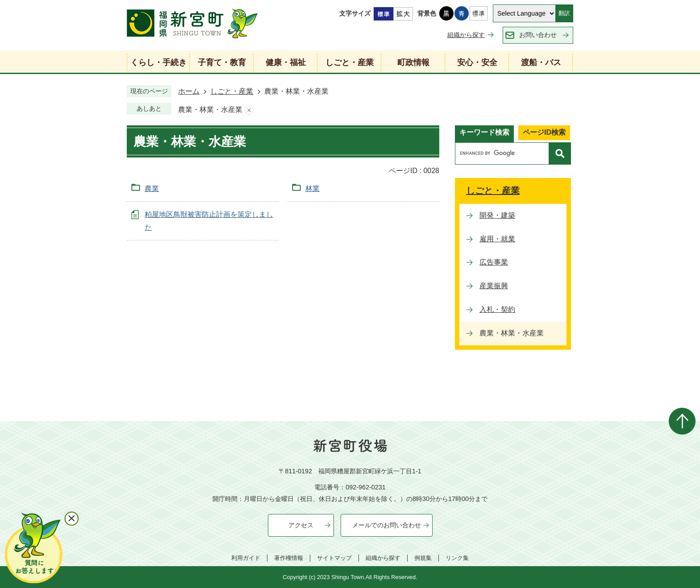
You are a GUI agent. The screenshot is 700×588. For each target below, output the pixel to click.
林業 (312, 188)
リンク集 (457, 558)
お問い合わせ (538, 35)
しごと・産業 (232, 91)
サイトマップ (334, 558)
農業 (152, 188)
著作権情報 (289, 558)
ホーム (189, 91)
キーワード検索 (484, 132)
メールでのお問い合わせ (387, 525)
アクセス (301, 525)
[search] (504, 153)
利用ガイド (246, 558)
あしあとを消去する (249, 110)
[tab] (484, 134)
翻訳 (564, 13)
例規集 (423, 558)
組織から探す (466, 35)
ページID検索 (544, 132)
